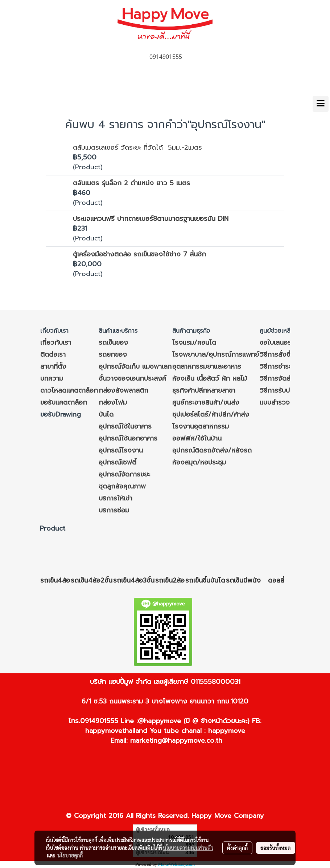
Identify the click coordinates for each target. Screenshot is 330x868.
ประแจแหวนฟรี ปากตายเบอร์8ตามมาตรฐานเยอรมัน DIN (151, 219)
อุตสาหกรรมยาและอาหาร (207, 366)
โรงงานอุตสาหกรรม (201, 426)
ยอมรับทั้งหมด (276, 848)
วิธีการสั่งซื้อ (277, 354)
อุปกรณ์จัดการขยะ (124, 474)
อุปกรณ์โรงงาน (121, 450)
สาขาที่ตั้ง (53, 366)
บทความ (52, 378)
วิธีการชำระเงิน (280, 366)
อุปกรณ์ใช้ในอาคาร (125, 426)
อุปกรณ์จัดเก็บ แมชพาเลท (135, 366)
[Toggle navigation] (321, 104)
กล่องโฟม (113, 402)
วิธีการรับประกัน (282, 390)
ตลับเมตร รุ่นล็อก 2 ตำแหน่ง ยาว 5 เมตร (131, 183)
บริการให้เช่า (115, 498)
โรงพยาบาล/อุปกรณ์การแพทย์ (216, 354)
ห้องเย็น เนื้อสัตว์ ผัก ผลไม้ (210, 378)
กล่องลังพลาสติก (123, 390)
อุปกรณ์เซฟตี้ (117, 462)
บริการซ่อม (114, 510)
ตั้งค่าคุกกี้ (237, 848)
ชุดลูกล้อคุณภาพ (122, 486)
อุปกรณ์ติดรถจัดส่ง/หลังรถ (212, 450)
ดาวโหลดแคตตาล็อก (69, 390)
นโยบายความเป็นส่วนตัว (188, 848)
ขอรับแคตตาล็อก (64, 402)
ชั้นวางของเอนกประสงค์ (132, 378)
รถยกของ (113, 354)
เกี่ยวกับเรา (56, 342)
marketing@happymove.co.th (176, 741)
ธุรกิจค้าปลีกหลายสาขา (204, 390)
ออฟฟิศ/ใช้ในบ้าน (197, 438)
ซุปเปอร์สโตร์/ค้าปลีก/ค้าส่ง (211, 414)
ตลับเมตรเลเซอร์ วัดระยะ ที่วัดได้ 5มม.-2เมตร (137, 147)
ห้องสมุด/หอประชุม (199, 462)
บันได (106, 414)
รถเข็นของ (113, 342)
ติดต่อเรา (53, 354)
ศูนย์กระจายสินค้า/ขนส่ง (206, 402)
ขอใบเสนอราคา (280, 342)
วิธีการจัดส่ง (277, 378)
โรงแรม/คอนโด (194, 342)
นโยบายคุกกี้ (70, 855)
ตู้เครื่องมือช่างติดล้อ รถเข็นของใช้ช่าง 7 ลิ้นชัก (139, 254)
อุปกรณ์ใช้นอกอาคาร (128, 438)
